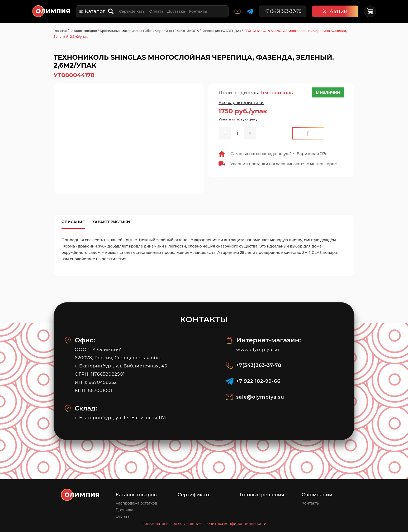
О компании (317, 495)
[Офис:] (68, 340)
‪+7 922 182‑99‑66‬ (258, 381)
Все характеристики (241, 103)
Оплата (156, 11)
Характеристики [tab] (111, 222)
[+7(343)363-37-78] (229, 365)
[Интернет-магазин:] (229, 340)
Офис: (85, 340)
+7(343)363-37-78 (259, 365)
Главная (60, 31)
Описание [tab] (73, 222)
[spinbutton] (237, 133)
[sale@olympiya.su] (229, 397)
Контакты (198, 11)
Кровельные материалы (120, 31)
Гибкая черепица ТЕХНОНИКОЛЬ (171, 31)
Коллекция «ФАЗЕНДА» (221, 31)
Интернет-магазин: (269, 340)
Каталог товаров (83, 31)
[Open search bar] (111, 11)
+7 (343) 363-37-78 (283, 11)
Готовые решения (262, 495)
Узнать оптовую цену (238, 119)
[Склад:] (68, 408)
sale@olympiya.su (260, 397)
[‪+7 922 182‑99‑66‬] (229, 381)
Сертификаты (132, 11)
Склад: (86, 408)
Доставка (176, 11)
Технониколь (276, 93)
